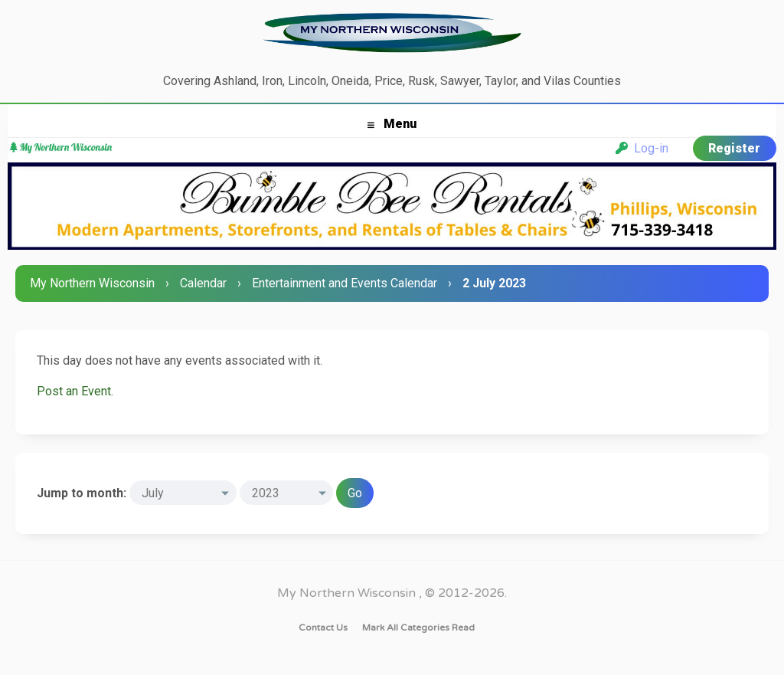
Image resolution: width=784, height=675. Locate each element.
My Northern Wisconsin (92, 283)
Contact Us (323, 627)
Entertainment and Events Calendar (345, 283)
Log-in (642, 148)
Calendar (203, 283)
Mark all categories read (418, 627)
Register (734, 148)
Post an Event (74, 391)
